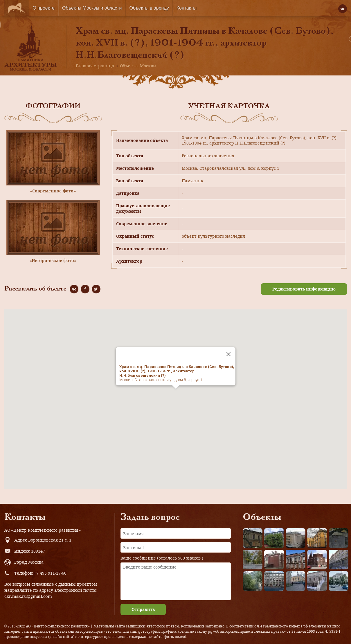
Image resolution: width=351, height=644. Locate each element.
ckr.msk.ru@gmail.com (28, 596)
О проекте (44, 8)
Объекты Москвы (138, 66)
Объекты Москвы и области (92, 8)
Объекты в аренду (149, 8)
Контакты (187, 8)
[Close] (228, 354)
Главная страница (95, 66)
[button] (176, 394)
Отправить (143, 609)
